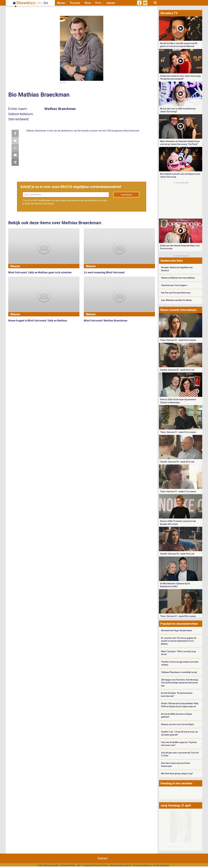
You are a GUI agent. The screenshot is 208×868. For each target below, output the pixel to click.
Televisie (75, 3)
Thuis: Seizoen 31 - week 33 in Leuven (178, 340)
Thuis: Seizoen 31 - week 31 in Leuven (178, 492)
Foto (98, 3)
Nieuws (61, 3)
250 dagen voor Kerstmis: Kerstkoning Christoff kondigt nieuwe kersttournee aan (180, 683)
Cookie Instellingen (142, 866)
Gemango (164, 866)
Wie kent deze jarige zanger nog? (177, 774)
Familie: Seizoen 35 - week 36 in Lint (177, 370)
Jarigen (110, 3)
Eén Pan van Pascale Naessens (176, 293)
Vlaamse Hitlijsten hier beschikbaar (178, 278)
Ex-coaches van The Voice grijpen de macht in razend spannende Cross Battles (179, 641)
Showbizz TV (169, 13)
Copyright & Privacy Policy (95, 866)
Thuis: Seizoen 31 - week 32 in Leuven (178, 432)
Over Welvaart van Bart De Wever (177, 300)
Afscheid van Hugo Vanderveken (177, 630)
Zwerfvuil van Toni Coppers (174, 285)
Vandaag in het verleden (176, 783)
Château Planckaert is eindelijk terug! (179, 672)
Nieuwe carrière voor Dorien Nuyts (178, 724)
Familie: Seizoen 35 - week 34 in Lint (177, 554)
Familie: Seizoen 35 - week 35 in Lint (177, 462)
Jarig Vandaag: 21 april (176, 805)
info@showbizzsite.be (120, 866)
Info (79, 866)
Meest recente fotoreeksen (178, 310)
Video (88, 3)
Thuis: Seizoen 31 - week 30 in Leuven (178, 616)
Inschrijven (126, 195)
